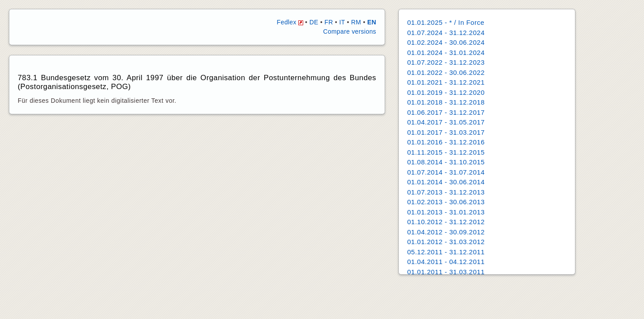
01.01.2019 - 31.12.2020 (446, 92)
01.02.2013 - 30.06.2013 (446, 202)
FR (329, 22)
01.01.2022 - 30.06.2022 (446, 72)
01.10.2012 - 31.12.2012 (446, 222)
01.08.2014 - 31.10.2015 (446, 162)
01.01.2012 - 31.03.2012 (446, 242)
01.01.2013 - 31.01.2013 (446, 212)
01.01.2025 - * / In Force (446, 22)
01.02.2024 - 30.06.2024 (446, 42)
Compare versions (350, 31)
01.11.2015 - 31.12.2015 (446, 152)
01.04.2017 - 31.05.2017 (446, 122)
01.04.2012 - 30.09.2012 (446, 232)
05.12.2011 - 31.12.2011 (446, 252)
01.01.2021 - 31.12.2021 (446, 82)
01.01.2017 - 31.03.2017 (446, 132)
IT (342, 22)
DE (314, 22)
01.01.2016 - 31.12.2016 (446, 142)
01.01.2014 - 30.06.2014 (446, 182)
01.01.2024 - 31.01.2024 (446, 53)
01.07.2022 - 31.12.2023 (446, 62)
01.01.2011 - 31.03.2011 (446, 272)
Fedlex (290, 22)
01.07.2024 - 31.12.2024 (446, 33)
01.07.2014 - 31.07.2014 (446, 172)
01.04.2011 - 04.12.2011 (446, 262)
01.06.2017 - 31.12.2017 (446, 112)
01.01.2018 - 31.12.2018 (446, 102)
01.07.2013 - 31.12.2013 (446, 192)
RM (356, 22)
